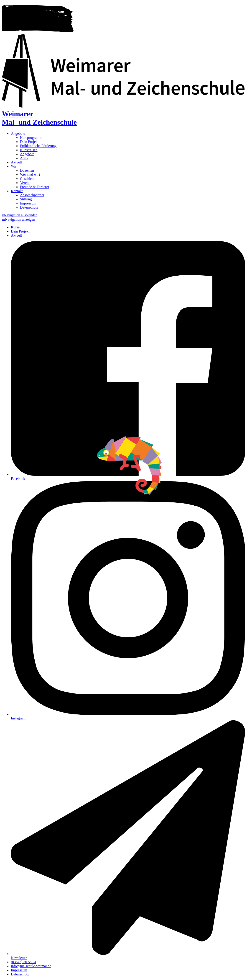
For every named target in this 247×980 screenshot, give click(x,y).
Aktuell (16, 162)
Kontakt (17, 191)
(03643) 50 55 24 (24, 962)
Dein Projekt (29, 142)
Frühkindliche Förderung (38, 146)
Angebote (18, 133)
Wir (14, 166)
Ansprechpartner (32, 195)
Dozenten (27, 170)
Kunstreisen (29, 150)
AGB (24, 158)
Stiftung (26, 199)
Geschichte (28, 179)
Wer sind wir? (30, 175)
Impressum (28, 203)
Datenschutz (29, 207)
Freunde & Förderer (35, 187)
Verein (25, 183)
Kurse (15, 227)
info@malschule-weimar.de (31, 966)
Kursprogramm (31, 138)
